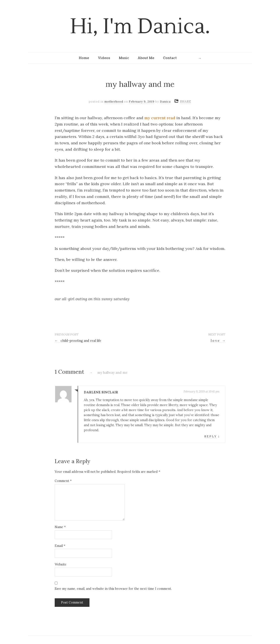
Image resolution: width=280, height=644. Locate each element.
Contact (170, 58)
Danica (165, 102)
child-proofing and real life (78, 341)
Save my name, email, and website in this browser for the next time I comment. (113, 589)
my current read (160, 118)
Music (124, 58)
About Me (146, 58)
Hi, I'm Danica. (140, 27)
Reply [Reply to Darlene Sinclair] (211, 436)
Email (60, 546)
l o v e (218, 341)
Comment (63, 481)
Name (60, 527)
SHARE (186, 101)
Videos (104, 58)
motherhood (114, 102)
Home (84, 58)
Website (61, 564)
